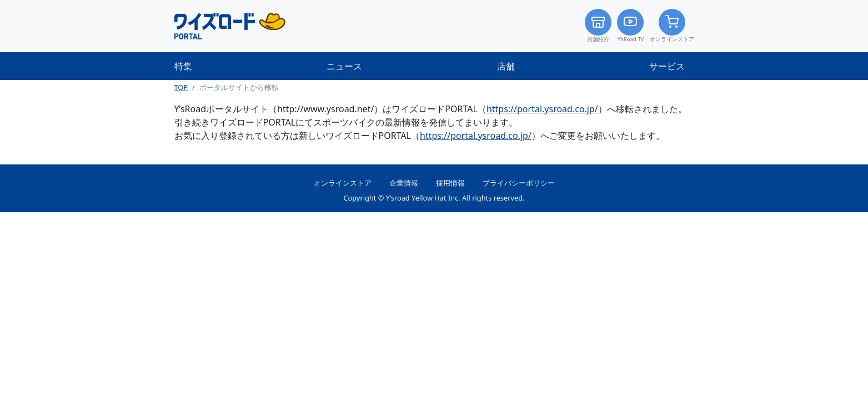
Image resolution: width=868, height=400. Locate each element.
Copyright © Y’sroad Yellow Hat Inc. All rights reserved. (434, 198)
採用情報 (450, 183)
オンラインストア (672, 26)
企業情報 (404, 183)
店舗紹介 (598, 26)
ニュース (344, 66)
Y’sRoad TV (630, 26)
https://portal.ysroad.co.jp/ (542, 109)
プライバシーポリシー (519, 183)
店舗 (506, 66)
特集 (183, 66)
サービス (667, 66)
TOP (181, 87)
